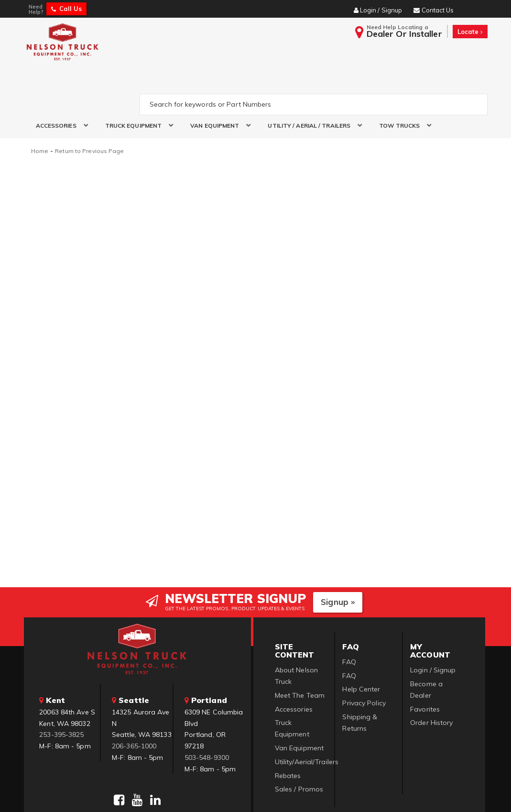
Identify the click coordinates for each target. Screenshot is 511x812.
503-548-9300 (207, 712)
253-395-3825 (61, 689)
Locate (470, 32)
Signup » (338, 556)
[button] (59, 81)
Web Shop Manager (372, 793)
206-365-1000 (134, 700)
